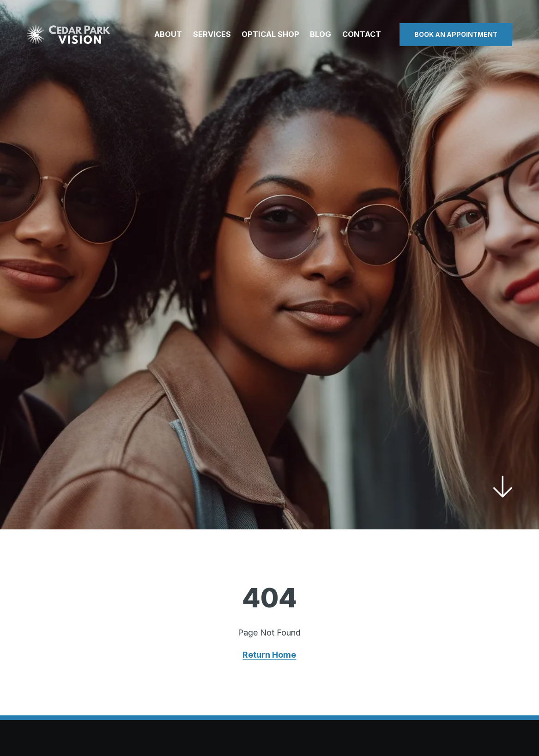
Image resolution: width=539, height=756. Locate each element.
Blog (321, 34)
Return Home (269, 655)
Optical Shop (270, 34)
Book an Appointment (456, 34)
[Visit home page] (68, 35)
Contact (362, 34)
